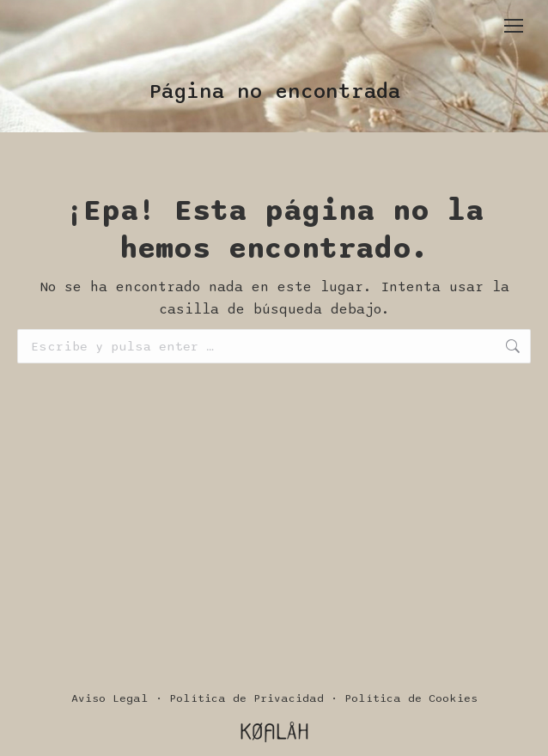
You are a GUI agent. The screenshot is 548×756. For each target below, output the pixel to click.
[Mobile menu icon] (514, 26)
